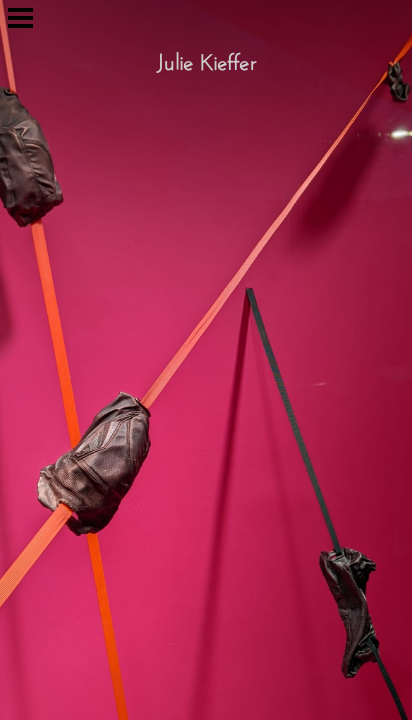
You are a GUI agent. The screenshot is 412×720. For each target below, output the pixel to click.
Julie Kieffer (206, 59)
